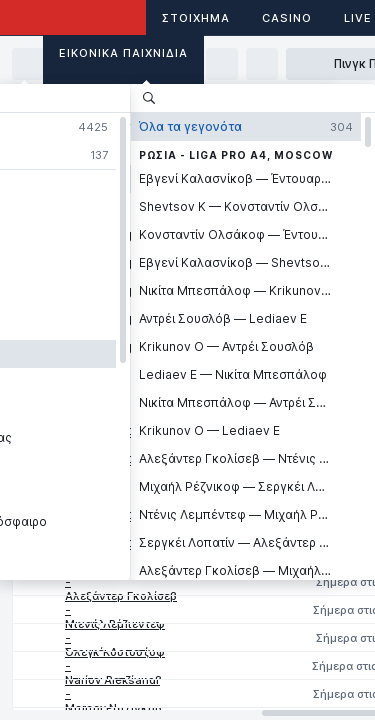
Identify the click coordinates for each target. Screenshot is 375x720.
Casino (287, 18)
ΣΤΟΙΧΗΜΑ (196, 18)
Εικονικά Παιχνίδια (123, 53)
